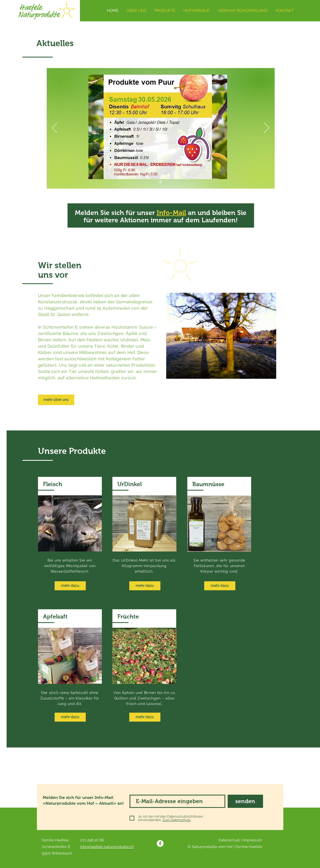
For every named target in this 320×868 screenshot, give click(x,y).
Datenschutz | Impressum (240, 840)
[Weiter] (267, 128)
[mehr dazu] (70, 586)
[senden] (245, 801)
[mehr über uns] (56, 400)
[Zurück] (55, 128)
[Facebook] (160, 843)
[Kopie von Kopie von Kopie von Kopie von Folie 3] (161, 182)
